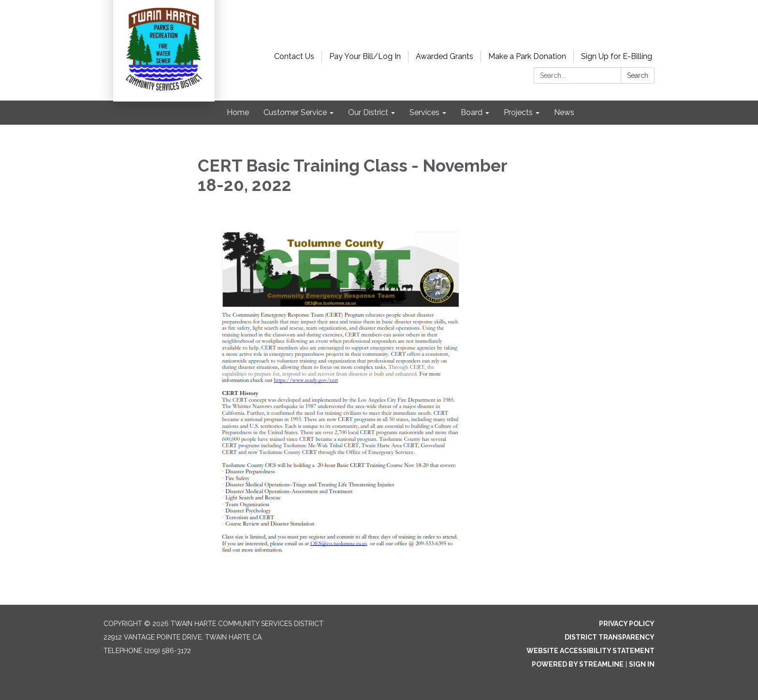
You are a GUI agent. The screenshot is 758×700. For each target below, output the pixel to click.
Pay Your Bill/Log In (365, 56)
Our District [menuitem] (368, 112)
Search (638, 75)
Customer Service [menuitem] (295, 112)
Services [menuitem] (424, 112)
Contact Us (294, 56)
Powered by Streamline (578, 664)
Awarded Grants (445, 56)
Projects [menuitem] (518, 112)
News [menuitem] (564, 112)
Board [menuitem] (472, 112)
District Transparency (610, 637)
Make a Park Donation (527, 56)
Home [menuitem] (238, 112)
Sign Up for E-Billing (617, 56)
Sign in (642, 664)
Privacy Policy (627, 624)
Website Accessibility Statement (590, 651)
